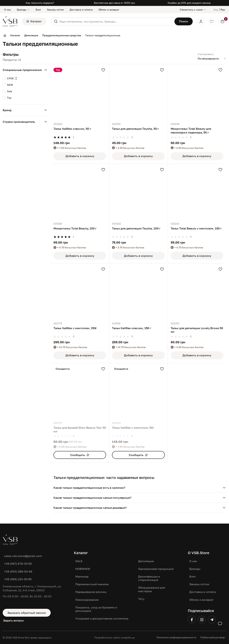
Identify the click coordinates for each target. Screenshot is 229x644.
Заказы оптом (55, 10)
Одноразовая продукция (156, 569)
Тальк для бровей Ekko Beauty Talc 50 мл (80, 429)
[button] (140, 488)
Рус (223, 10)
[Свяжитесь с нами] (193, 10)
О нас (8, 10)
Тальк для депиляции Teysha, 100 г (136, 228)
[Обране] (212, 21)
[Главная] (5, 35)
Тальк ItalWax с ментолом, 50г (133, 428)
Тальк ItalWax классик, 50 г (72, 129)
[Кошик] (222, 21)
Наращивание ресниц (91, 592)
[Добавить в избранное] (103, 70)
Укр (216, 10)
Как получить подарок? (40, 3)
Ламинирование (87, 600)
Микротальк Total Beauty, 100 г (75, 228)
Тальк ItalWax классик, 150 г (131, 328)
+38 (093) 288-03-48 (18, 571)
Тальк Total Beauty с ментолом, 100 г (196, 228)
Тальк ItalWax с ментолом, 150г (75, 328)
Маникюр (82, 576)
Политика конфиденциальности (176, 637)
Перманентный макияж (92, 584)
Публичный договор (213, 637)
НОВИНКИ (83, 569)
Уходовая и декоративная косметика (102, 618)
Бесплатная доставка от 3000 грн (114, 3)
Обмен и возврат (109, 10)
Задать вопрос (14, 620)
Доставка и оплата (81, 10)
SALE (79, 561)
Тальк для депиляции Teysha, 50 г (135, 129)
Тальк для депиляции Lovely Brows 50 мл (197, 330)
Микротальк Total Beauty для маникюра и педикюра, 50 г (191, 130)
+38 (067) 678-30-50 (18, 564)
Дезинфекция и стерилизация (149, 578)
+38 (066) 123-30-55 (18, 579)
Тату (141, 599)
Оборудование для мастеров (152, 589)
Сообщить (80, 455)
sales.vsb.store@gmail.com (23, 556)
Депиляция (146, 561)
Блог (38, 10)
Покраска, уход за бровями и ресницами (96, 609)
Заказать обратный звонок (27, 613)
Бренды (23, 10)
